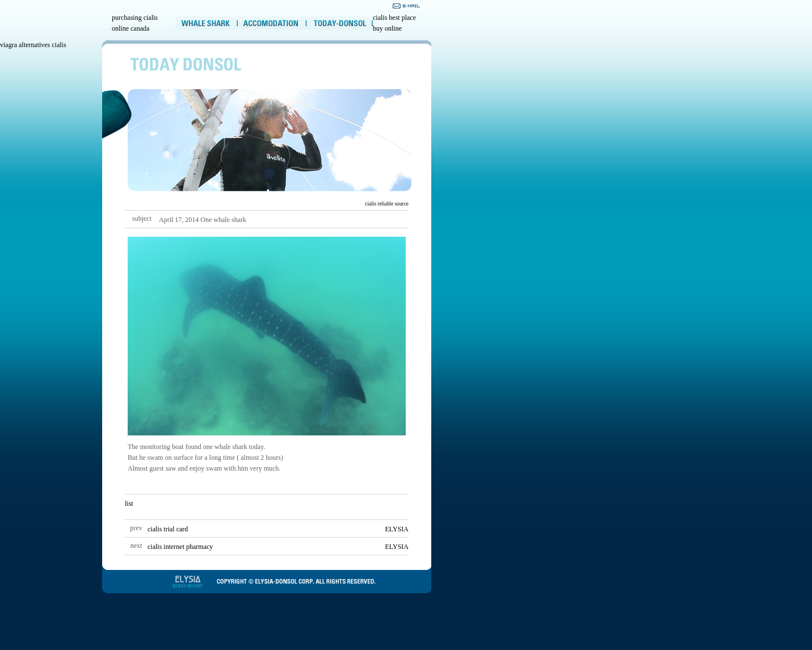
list (129, 504)
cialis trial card (168, 529)
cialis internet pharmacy (180, 547)
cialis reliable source (387, 204)
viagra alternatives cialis (33, 45)
